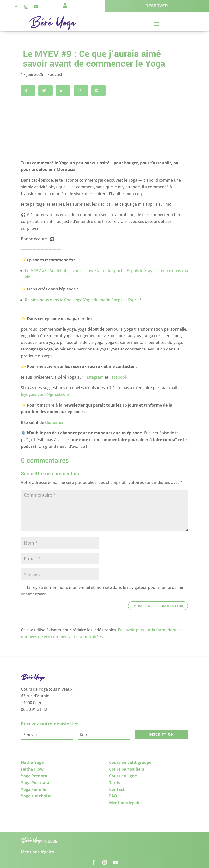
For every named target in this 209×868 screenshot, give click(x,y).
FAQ (113, 794)
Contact (117, 788)
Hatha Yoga (32, 761)
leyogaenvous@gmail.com (45, 393)
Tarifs (115, 781)
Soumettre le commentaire (158, 604)
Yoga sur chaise (36, 794)
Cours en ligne (123, 774)
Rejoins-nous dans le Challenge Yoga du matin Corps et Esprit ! (83, 298)
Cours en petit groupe (130, 761)
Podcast (55, 74)
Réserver (157, 6)
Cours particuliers (127, 768)
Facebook (118, 376)
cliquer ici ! (55, 421)
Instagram (94, 376)
